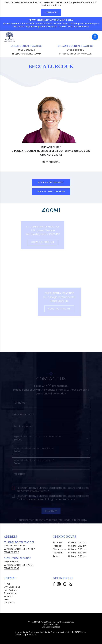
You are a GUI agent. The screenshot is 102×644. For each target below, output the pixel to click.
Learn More (51, 12)
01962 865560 (76, 50)
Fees (6, 599)
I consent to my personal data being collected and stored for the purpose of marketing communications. (53, 507)
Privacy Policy (39, 500)
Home (7, 584)
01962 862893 (26, 50)
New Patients (11, 590)
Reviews (8, 596)
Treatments (10, 593)
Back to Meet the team (51, 192)
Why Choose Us (12, 587)
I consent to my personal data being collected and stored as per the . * (53, 499)
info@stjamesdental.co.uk (76, 54)
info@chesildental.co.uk (26, 54)
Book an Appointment (51, 182)
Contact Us (9, 603)
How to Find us (37, 242)
